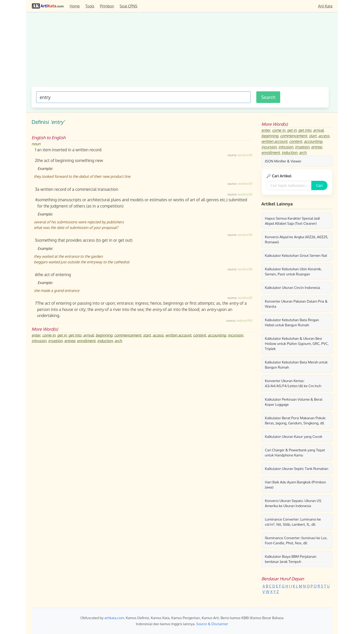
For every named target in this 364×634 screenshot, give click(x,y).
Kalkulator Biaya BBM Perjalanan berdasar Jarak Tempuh (291, 559)
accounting (217, 335)
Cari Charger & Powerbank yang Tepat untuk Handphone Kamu (295, 452)
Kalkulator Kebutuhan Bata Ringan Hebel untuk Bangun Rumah (292, 322)
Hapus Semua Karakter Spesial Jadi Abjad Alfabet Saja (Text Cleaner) (292, 221)
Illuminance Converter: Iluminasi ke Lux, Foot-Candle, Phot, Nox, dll (296, 540)
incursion (236, 335)
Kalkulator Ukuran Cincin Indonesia (292, 287)
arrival (89, 335)
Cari (319, 185)
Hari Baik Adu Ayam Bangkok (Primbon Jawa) (295, 485)
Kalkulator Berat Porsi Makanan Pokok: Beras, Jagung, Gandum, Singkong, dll (295, 420)
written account (178, 335)
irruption (55, 341)
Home (75, 6)
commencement (128, 335)
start (147, 335)
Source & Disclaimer (212, 624)
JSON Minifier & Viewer (283, 161)
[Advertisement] (180, 52)
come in (49, 335)
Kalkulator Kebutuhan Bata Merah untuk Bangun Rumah (296, 365)
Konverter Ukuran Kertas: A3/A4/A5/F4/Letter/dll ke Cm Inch (293, 383)
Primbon (107, 6)
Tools (90, 6)
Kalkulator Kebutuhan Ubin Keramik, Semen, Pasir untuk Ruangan (293, 271)
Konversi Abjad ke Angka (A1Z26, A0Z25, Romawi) (297, 239)
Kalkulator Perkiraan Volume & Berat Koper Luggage (294, 402)
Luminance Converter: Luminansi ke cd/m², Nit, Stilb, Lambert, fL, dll (293, 522)
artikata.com (114, 618)
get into (75, 335)
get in (62, 335)
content (200, 335)
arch (118, 341)
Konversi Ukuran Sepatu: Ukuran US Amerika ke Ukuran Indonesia (293, 503)
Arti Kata (325, 6)
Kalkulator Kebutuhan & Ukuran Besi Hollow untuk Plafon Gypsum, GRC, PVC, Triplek (297, 343)
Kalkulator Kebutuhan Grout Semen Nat (296, 255)
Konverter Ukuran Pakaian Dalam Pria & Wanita (296, 304)
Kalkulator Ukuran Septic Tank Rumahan (297, 469)
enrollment (86, 341)
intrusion (39, 341)
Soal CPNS (128, 6)
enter (36, 335)
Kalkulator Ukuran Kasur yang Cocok (294, 436)
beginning (104, 335)
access (158, 335)
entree (70, 341)
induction (105, 341)
